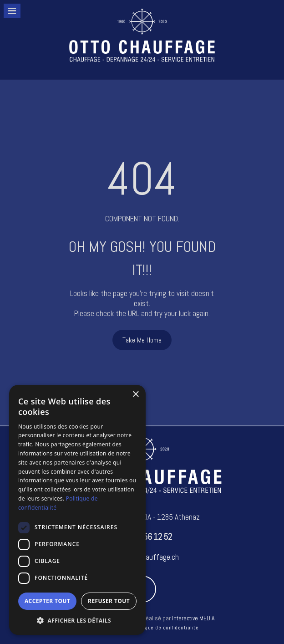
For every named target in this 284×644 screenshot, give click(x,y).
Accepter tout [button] (47, 601)
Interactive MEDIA (193, 618)
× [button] (135, 395)
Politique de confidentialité (165, 628)
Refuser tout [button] (109, 601)
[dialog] (77, 510)
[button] (77, 621)
